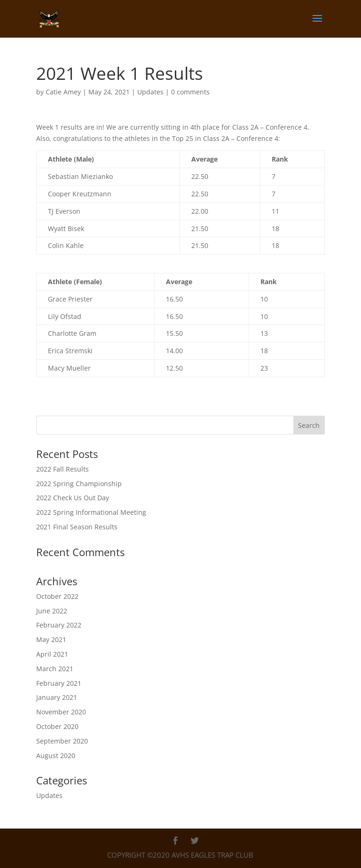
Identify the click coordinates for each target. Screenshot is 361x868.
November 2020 (61, 712)
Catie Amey (63, 92)
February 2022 (59, 625)
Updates (150, 92)
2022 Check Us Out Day (73, 498)
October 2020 (57, 726)
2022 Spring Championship (79, 484)
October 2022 (57, 596)
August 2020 (56, 756)
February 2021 (59, 683)
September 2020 (62, 741)
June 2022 (52, 611)
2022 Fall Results (63, 469)
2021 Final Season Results (77, 527)
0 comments (190, 92)
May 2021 (51, 639)
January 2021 (57, 697)
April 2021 (52, 654)
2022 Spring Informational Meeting (91, 512)
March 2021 (55, 669)
